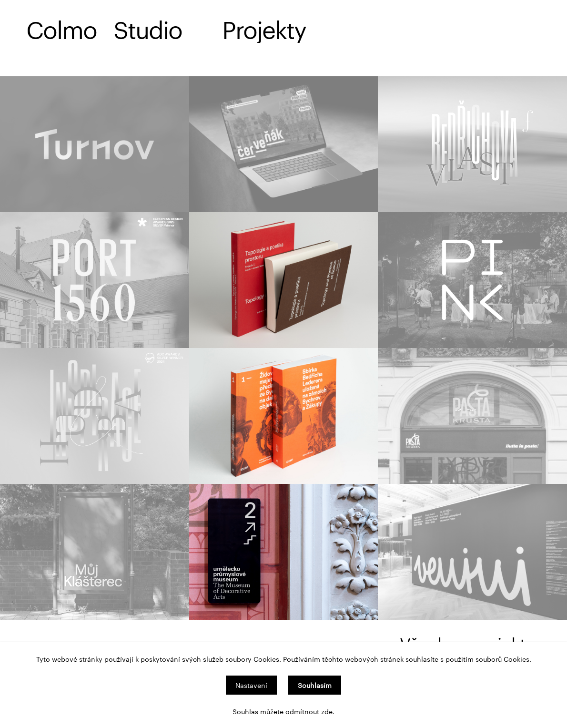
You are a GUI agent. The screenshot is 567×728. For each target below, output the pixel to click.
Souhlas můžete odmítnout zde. (283, 711)
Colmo (61, 29)
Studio (148, 29)
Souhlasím (315, 685)
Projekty (264, 29)
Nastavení (251, 685)
